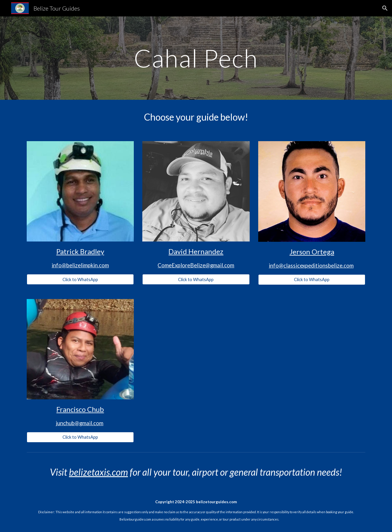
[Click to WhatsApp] (80, 279)
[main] (196, 58)
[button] (385, 8)
